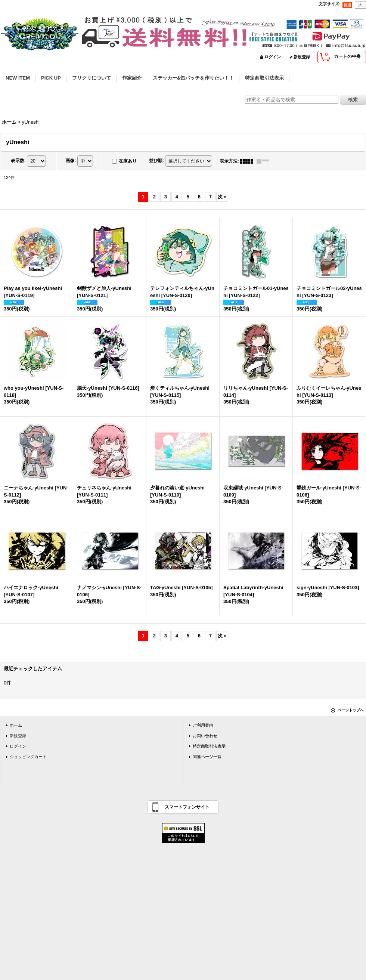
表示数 (18, 161)
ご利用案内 (203, 725)
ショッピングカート (28, 757)
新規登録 (302, 57)
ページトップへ (351, 710)
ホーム (16, 725)
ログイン (273, 57)
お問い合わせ (205, 736)
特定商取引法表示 (209, 746)
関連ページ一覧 (207, 757)
